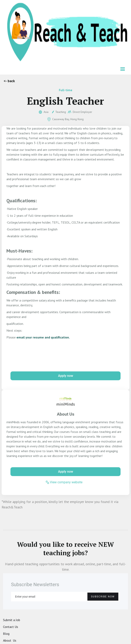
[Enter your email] (65, 597)
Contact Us (11, 627)
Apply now (66, 376)
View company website (66, 482)
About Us (10, 640)
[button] (123, 70)
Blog (6, 634)
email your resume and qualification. (43, 337)
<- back (9, 81)
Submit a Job (12, 620)
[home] (65, 32)
